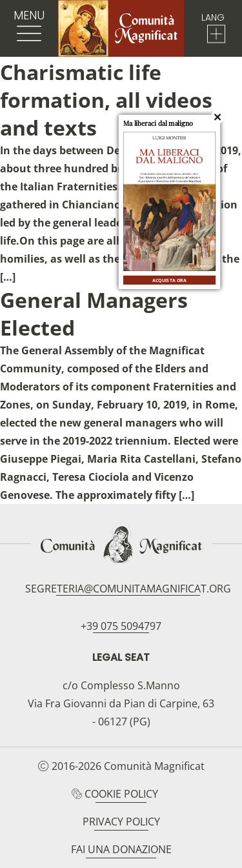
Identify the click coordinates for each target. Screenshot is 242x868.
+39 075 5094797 (121, 626)
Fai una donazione (121, 849)
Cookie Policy (121, 794)
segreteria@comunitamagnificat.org (128, 589)
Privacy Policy (121, 822)
